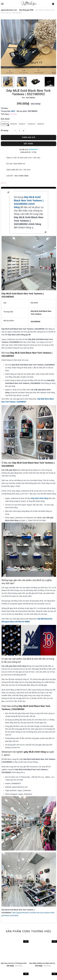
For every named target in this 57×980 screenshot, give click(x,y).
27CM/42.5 (31, 124)
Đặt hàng (28, 144)
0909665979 (33, 150)
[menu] (10, 4)
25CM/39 (13, 124)
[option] (28, 47)
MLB (13, 111)
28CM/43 (41, 124)
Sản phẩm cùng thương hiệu (28, 931)
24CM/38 (5, 124)
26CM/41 (22, 124)
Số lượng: (5, 130)
